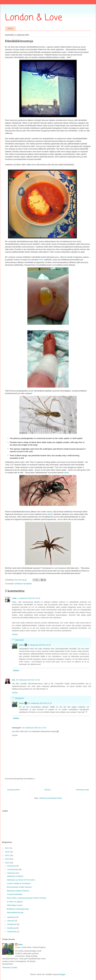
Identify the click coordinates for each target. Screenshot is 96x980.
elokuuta (11, 921)
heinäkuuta (12, 924)
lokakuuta (12, 873)
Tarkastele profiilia (10, 967)
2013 (7, 863)
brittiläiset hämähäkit (23, 584)
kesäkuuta (12, 928)
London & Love (34, 18)
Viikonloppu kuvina (14, 905)
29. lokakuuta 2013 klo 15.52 (28, 680)
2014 (7, 859)
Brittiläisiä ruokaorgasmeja (18, 909)
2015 (7, 855)
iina (13, 680)
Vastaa (15, 634)
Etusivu (10, 28)
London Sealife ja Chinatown (19, 883)
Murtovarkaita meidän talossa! (19, 887)
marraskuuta (13, 869)
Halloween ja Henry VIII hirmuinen (21, 880)
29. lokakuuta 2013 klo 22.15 (40, 703)
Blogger (62, 974)
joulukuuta (12, 866)
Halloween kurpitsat (15, 876)
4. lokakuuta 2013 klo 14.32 (39, 645)
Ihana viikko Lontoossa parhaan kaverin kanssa (26, 898)
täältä (66, 473)
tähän (41, 260)
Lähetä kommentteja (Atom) (50, 798)
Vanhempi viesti (82, 790)
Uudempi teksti (13, 790)
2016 (7, 852)
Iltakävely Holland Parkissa (18, 891)
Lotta (14, 598)
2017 (7, 848)
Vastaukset (19, 640)
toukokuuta (12, 932)
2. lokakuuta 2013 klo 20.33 (29, 598)
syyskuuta (12, 917)
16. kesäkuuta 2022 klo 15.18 (34, 728)
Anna (21, 645)
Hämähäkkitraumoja (15, 912)
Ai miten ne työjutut (15, 902)
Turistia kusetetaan (15, 894)
